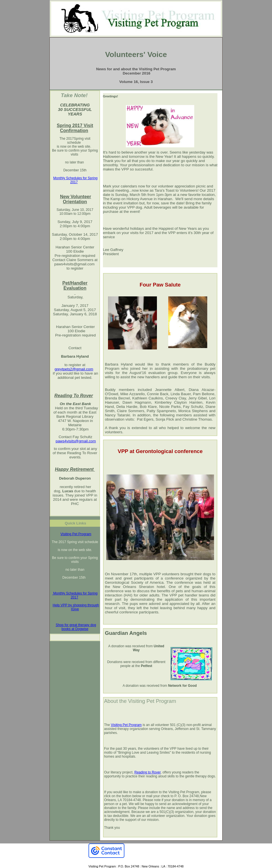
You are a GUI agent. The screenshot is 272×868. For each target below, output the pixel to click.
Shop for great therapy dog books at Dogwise (76, 627)
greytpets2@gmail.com (74, 369)
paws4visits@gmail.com (74, 264)
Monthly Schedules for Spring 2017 (75, 180)
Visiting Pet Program (76, 534)
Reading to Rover (147, 772)
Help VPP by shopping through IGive (76, 607)
